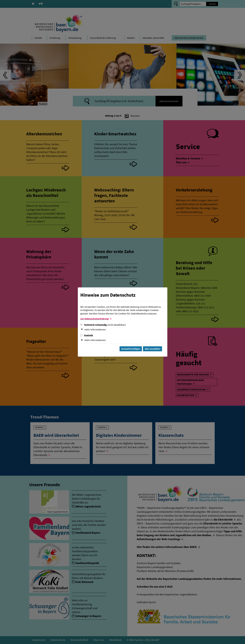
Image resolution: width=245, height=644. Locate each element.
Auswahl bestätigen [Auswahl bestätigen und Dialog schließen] (131, 349)
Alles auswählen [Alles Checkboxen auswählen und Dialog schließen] (152, 349)
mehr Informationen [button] (95, 329)
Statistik (87, 335)
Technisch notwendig (103, 325)
